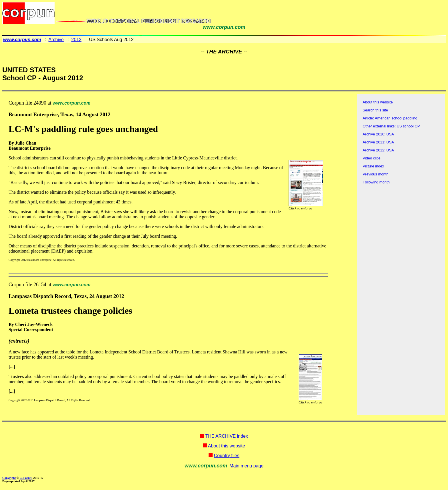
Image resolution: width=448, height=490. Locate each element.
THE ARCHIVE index (226, 436)
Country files (227, 456)
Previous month (375, 174)
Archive (56, 40)
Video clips (372, 158)
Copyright (9, 478)
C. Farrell (26, 478)
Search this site (375, 110)
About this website (378, 102)
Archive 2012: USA (378, 150)
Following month (376, 182)
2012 (77, 40)
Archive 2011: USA (378, 142)
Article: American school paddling (390, 118)
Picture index (373, 166)
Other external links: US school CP (391, 126)
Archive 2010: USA (378, 134)
